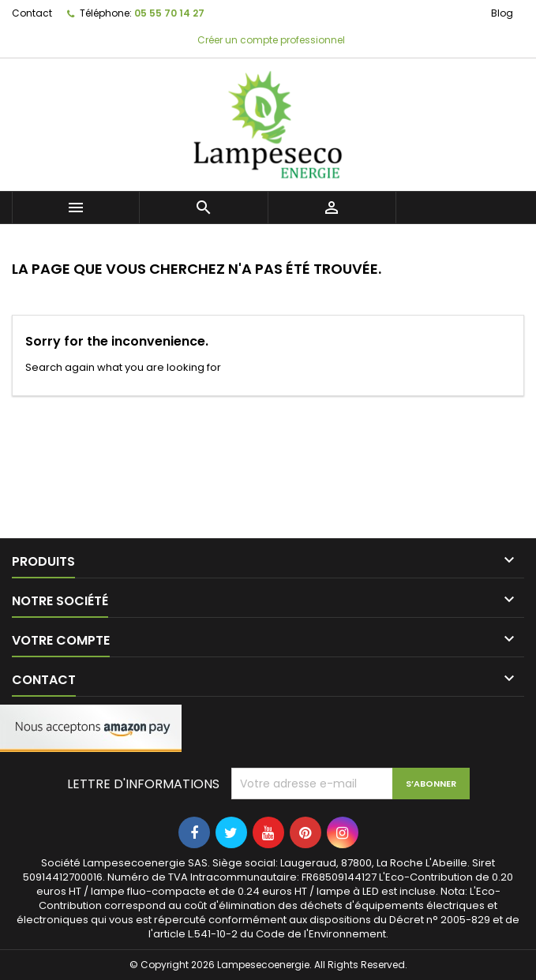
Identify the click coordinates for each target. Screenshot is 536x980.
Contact (32, 13)
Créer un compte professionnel (270, 40)
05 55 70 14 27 (169, 13)
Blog (502, 13)
